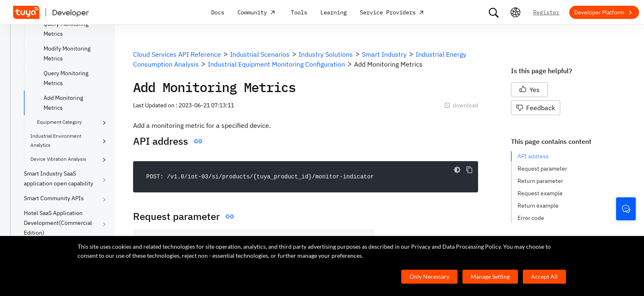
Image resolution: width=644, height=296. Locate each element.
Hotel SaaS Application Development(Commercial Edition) (58, 223)
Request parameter (542, 169)
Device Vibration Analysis (58, 159)
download (461, 105)
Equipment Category (59, 122)
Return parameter (540, 181)
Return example (538, 206)
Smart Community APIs (54, 198)
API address (533, 156)
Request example (540, 193)
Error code (531, 218)
